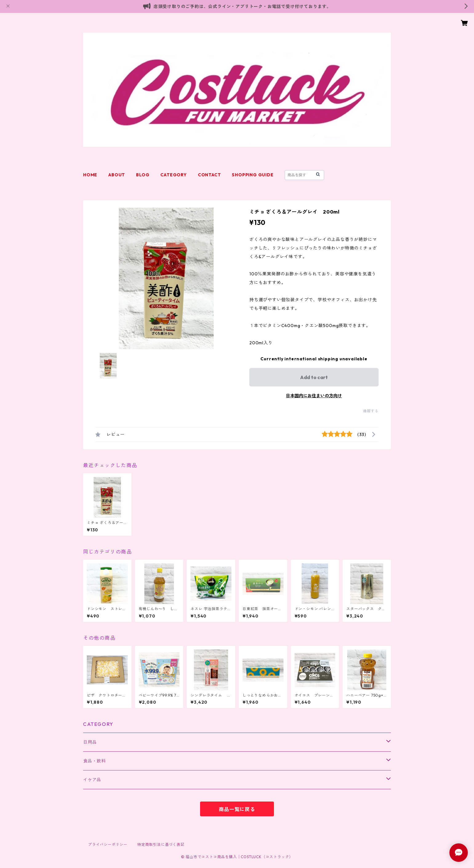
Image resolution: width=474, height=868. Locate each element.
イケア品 (92, 780)
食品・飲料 (94, 761)
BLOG (143, 175)
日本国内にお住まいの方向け (314, 396)
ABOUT (117, 175)
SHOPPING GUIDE (253, 175)
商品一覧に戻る (237, 809)
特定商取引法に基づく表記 (161, 844)
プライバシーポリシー (108, 844)
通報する (371, 411)
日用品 (90, 742)
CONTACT (209, 175)
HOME (90, 175)
